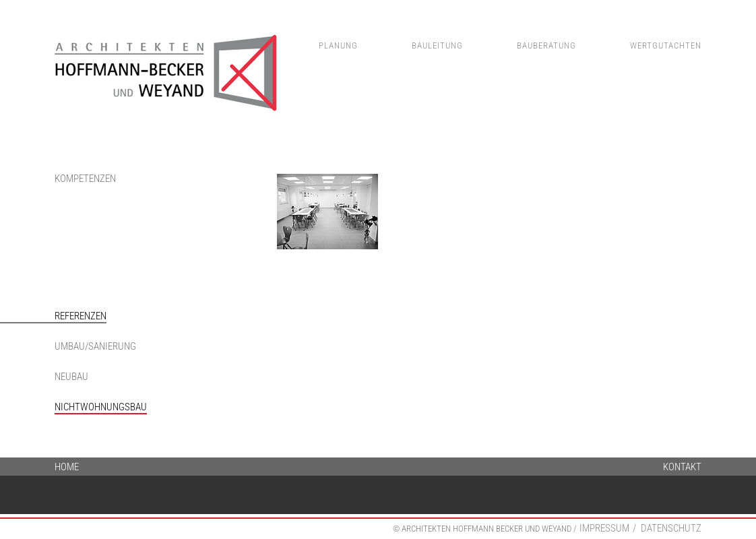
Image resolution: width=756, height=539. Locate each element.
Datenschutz (671, 528)
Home (67, 466)
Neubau (71, 377)
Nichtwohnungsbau (101, 407)
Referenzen (81, 316)
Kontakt (682, 466)
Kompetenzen (85, 179)
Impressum (604, 528)
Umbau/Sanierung (95, 346)
